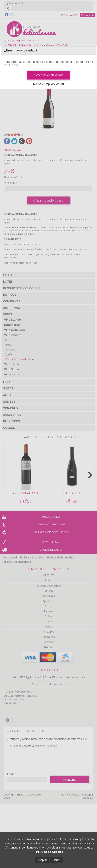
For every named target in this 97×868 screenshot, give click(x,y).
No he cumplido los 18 (48, 84)
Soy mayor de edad (48, 75)
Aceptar (42, 860)
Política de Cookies (50, 852)
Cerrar (57, 860)
